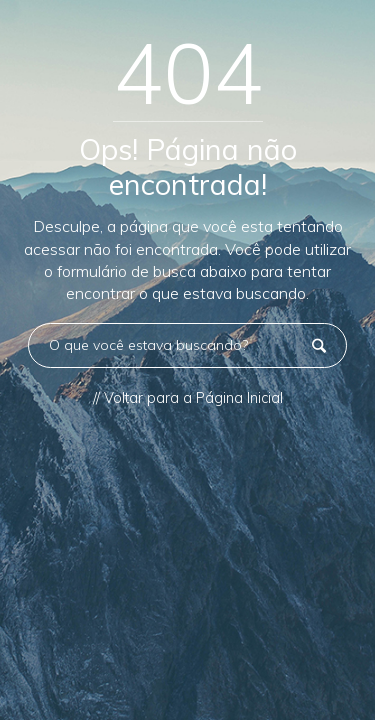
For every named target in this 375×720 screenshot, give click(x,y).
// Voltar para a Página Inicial (188, 398)
